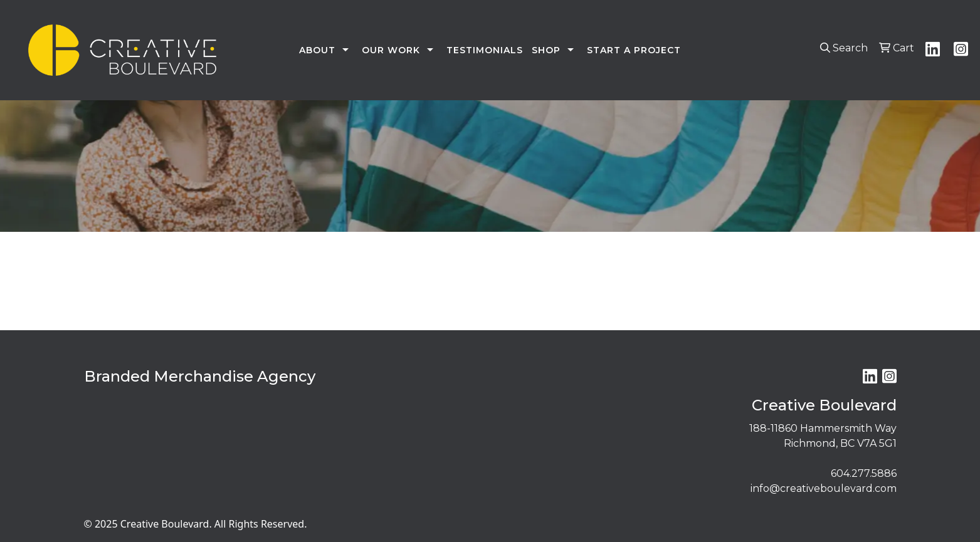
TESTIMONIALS (485, 50)
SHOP (546, 50)
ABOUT (317, 50)
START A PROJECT (634, 50)
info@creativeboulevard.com (824, 488)
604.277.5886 (864, 473)
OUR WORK (391, 50)
